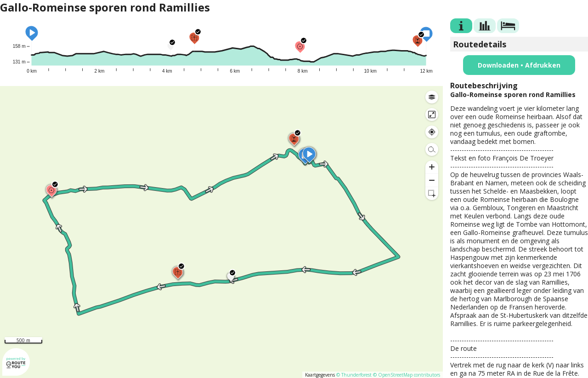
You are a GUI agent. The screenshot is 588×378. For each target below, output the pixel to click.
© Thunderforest (354, 375)
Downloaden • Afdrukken (519, 65)
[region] (221, 232)
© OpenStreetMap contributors (407, 375)
